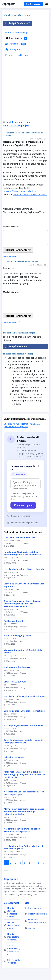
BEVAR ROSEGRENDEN (15, 682)
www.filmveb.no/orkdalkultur (21, 191)
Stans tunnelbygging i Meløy (18, 635)
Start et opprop (33, 4)
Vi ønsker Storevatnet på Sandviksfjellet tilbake (24, 651)
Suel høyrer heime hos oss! (17, 667)
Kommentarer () (12, 256)
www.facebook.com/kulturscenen (30, 195)
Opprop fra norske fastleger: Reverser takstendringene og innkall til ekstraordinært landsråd (23, 604)
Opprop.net (8, 4)
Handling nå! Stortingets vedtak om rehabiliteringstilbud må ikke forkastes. (23, 553)
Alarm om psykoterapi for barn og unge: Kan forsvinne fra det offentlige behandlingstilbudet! (24, 812)
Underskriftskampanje (17, 32)
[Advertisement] (26, 90)
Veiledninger (12, 903)
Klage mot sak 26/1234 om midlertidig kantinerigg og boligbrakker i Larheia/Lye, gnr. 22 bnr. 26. (25, 774)
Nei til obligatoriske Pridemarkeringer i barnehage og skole (23, 847)
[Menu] (47, 4)
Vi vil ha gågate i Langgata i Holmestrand (24, 711)
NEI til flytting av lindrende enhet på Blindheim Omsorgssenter (22, 830)
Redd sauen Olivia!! (13, 621)
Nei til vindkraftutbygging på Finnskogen (24, 696)
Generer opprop (23, 505)
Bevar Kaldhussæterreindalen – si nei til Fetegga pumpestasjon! (23, 741)
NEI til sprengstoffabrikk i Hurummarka (24, 725)
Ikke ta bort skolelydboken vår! (19, 537)
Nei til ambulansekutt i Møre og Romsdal (24, 569)
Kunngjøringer (16, 38)
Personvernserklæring (17, 55)
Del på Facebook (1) (17, 23)
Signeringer (16, 44)
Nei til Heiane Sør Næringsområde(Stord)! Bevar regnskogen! (24, 793)
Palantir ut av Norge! (14, 757)
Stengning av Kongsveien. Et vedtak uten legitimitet (24, 585)
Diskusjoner (13, 49)
